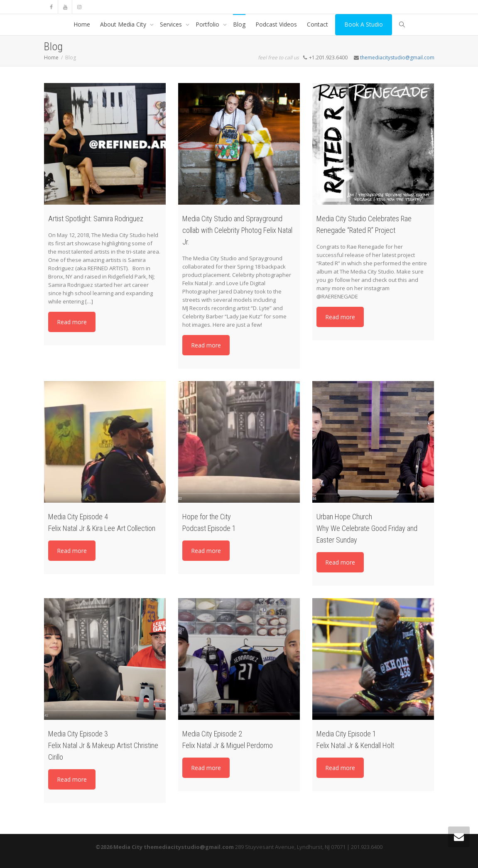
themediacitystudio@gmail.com (397, 57)
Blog (239, 24)
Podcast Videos (276, 24)
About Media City (124, 24)
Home (82, 24)
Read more (72, 322)
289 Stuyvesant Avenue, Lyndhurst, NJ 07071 (290, 847)
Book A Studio (364, 24)
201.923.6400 (367, 847)
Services (172, 24)
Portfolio (208, 24)
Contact (317, 24)
